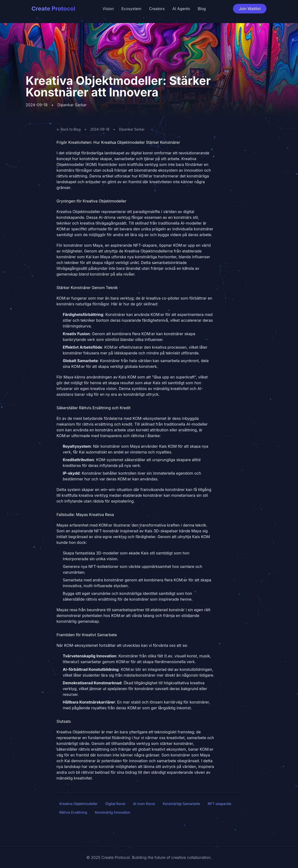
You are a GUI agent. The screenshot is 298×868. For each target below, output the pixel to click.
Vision (108, 9)
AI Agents (181, 9)
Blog (202, 9)
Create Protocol (53, 9)
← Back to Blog (69, 129)
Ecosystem (131, 9)
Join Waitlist (250, 9)
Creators (157, 9)
